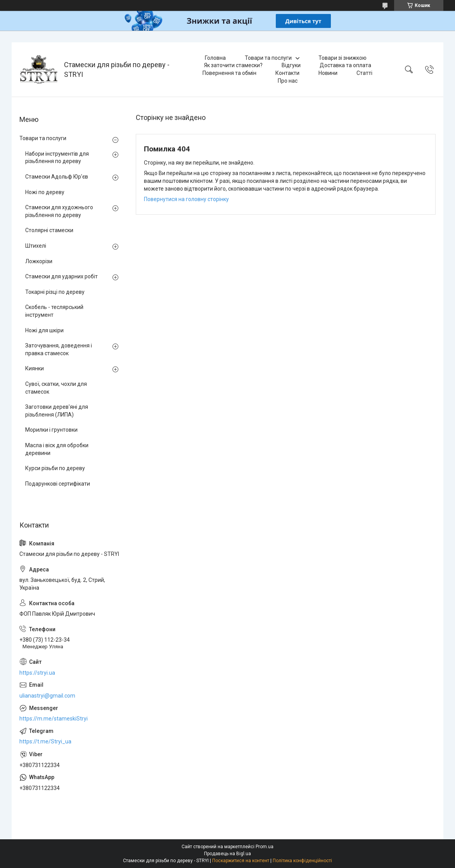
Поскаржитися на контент (241, 861)
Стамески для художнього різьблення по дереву (59, 211)
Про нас (288, 81)
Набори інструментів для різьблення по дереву (57, 158)
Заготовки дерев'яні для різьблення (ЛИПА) (57, 411)
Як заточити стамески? (233, 65)
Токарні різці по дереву (55, 292)
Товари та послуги (268, 58)
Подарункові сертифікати (58, 484)
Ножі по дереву (45, 192)
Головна (215, 58)
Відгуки (291, 65)
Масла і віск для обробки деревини (57, 449)
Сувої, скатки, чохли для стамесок (56, 388)
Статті (364, 73)
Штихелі (36, 246)
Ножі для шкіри (44, 330)
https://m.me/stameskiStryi (54, 719)
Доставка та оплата (345, 65)
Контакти (287, 73)
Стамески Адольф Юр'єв (57, 177)
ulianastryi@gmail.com (47, 696)
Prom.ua (265, 847)
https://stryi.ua (37, 673)
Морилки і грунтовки (51, 430)
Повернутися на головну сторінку (186, 199)
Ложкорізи (39, 261)
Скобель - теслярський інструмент (54, 311)
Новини (328, 73)
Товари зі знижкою (343, 58)
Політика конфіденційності (302, 861)
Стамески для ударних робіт (61, 276)
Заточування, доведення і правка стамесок (59, 349)
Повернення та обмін (229, 73)
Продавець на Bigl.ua (227, 854)
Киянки (35, 368)
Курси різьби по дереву (55, 468)
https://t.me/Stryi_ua (45, 741)
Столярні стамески (49, 230)
